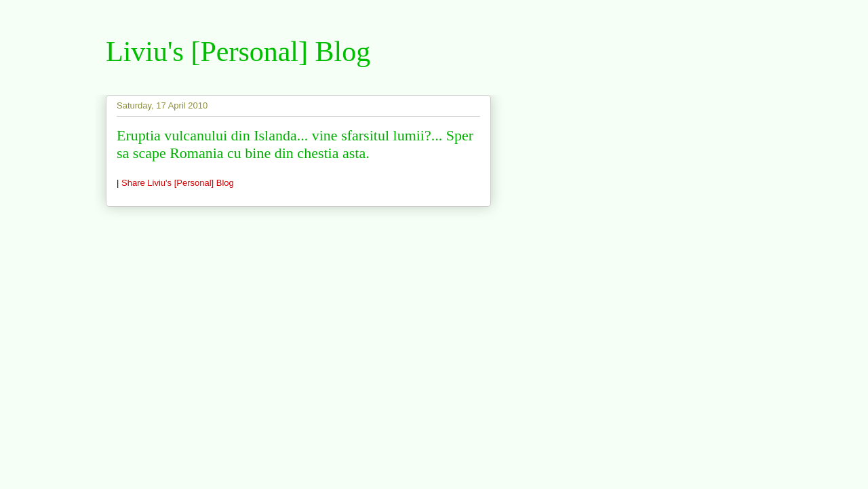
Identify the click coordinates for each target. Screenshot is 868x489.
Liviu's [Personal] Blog (238, 52)
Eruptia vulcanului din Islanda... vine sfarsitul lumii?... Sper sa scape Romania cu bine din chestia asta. (295, 144)
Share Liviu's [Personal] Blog (178, 183)
